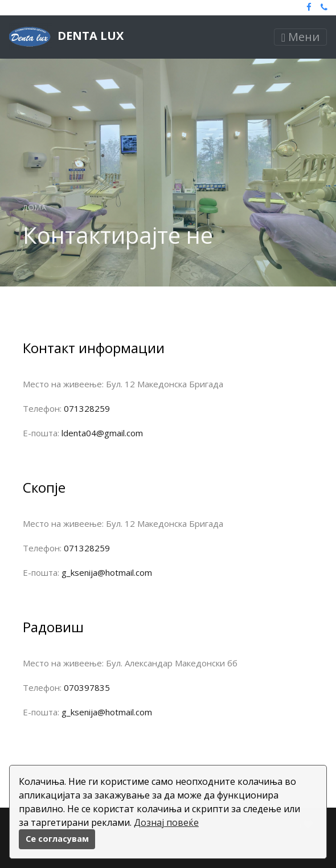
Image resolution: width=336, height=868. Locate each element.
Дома (35, 207)
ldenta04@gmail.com (102, 433)
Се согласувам (57, 839)
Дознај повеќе (166, 822)
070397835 (87, 687)
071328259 (87, 408)
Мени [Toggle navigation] (300, 37)
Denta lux (66, 37)
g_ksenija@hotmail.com (107, 572)
